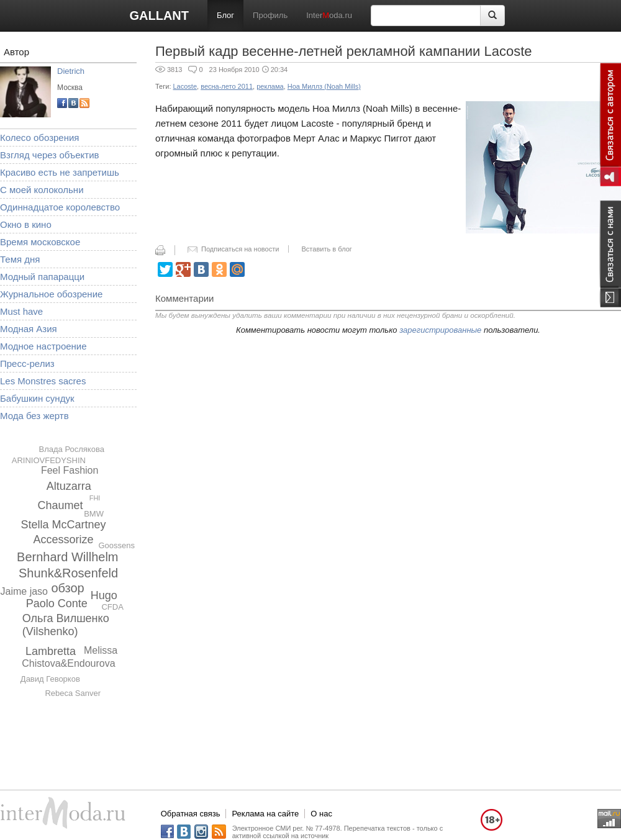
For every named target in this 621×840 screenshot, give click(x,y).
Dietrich (71, 71)
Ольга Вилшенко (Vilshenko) (66, 625)
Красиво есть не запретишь (60, 172)
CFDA (112, 607)
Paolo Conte (57, 603)
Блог (225, 15)
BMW (94, 514)
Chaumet (60, 505)
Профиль (270, 15)
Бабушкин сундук (37, 398)
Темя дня (20, 259)
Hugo (104, 595)
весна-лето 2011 (227, 86)
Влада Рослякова (71, 449)
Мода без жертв (34, 416)
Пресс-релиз (27, 364)
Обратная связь (191, 814)
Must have (21, 311)
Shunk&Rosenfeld (68, 573)
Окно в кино (26, 224)
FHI (95, 498)
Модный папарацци (42, 277)
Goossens (116, 545)
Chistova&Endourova (68, 663)
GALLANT (159, 16)
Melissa (101, 650)
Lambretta (51, 651)
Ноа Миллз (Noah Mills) (324, 86)
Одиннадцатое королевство (60, 207)
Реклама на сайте (265, 814)
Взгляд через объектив (49, 155)
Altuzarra (69, 486)
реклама (270, 86)
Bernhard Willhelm (67, 557)
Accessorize (63, 540)
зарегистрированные (440, 330)
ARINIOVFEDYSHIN (49, 460)
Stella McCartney (63, 525)
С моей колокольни (42, 190)
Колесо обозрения (39, 138)
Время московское (40, 242)
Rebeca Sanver (73, 693)
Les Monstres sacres (43, 381)
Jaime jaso (24, 591)
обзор (67, 588)
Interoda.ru (329, 15)
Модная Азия (29, 329)
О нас (321, 814)
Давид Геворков (50, 679)
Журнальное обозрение (51, 294)
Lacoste (185, 86)
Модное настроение (43, 346)
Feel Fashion (70, 470)
